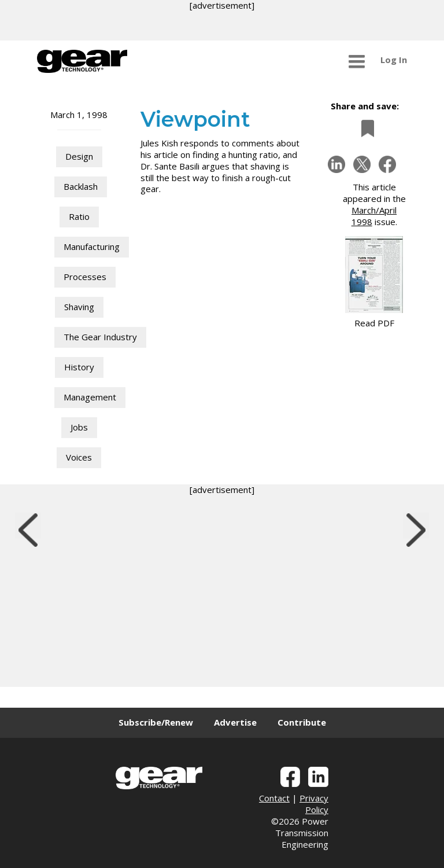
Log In (394, 60)
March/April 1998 (374, 216)
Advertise (235, 722)
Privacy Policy (314, 804)
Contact (274, 798)
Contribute (302, 722)
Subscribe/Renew (156, 722)
